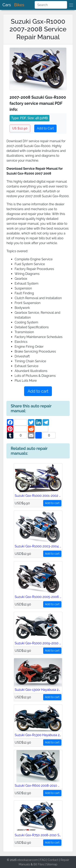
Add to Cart (45, 128)
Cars (7, 5)
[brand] (71, 5)
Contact (53, 860)
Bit (35, 864)
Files (41, 864)
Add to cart (38, 391)
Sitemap (52, 864)
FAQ (43, 860)
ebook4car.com (27, 860)
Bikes (19, 5)
